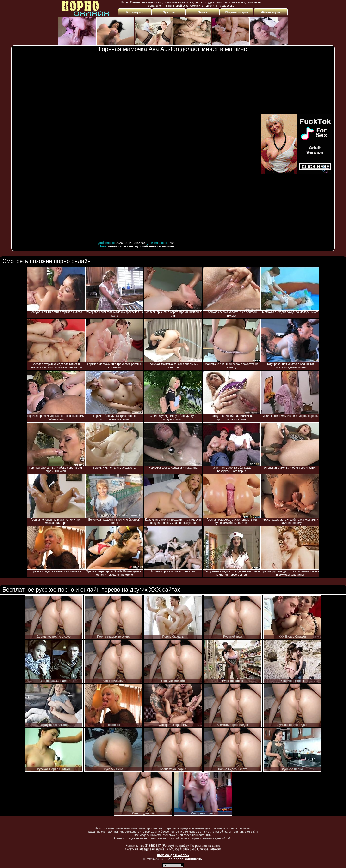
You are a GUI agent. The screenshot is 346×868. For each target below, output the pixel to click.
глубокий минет (146, 246)
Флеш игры (271, 12)
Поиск (203, 12)
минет (112, 246)
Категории (135, 12)
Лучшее (169, 12)
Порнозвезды (237, 12)
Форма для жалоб (173, 855)
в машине (166, 246)
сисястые (125, 246)
